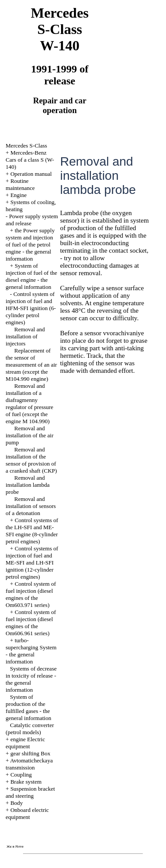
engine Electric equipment (25, 743)
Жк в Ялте (15, 847)
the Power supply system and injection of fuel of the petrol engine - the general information (30, 244)
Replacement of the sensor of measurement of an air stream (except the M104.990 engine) (31, 365)
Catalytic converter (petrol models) (30, 729)
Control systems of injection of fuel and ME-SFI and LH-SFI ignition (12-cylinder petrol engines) (32, 563)
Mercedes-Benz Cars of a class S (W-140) (30, 160)
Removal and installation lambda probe (28, 485)
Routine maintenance (20, 184)
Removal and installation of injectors (25, 336)
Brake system (26, 782)
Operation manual (31, 174)
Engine (18, 195)
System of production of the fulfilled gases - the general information (29, 707)
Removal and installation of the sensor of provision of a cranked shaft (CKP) (31, 460)
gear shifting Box (30, 753)
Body (16, 803)
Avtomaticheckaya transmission (29, 764)
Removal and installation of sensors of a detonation (31, 506)
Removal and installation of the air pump (30, 435)
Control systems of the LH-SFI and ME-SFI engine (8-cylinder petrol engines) (32, 531)
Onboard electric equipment (27, 813)
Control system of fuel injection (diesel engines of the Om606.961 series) (31, 623)
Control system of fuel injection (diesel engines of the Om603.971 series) (31, 594)
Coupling (21, 775)
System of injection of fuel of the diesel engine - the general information (31, 276)
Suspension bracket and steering (30, 792)
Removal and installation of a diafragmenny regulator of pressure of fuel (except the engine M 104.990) (30, 404)
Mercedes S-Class (27, 146)
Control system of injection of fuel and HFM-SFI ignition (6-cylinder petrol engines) (31, 308)
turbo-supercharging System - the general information (31, 651)
